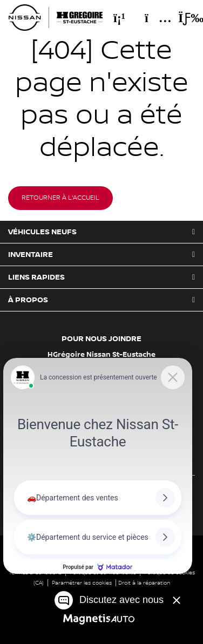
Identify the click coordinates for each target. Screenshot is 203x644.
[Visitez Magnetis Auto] (102, 619)
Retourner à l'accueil (60, 198)
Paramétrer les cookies (82, 583)
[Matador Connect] (98, 466)
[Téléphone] (119, 18)
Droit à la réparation (144, 583)
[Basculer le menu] (182, 18)
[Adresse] (153, 18)
